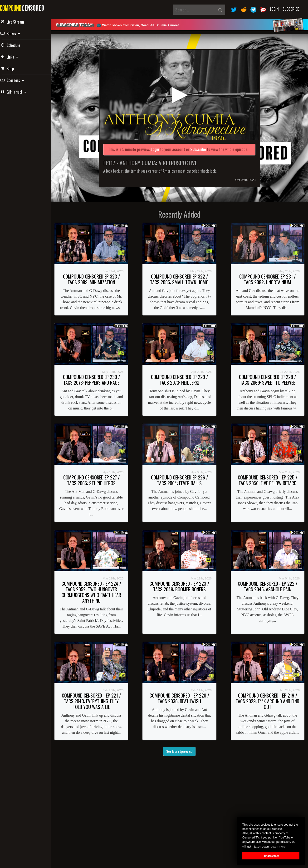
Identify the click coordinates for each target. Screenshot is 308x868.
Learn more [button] (278, 847)
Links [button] (16, 57)
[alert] (183, 25)
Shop (14, 69)
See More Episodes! (183, 771)
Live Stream (19, 22)
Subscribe (291, 9)
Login (274, 9)
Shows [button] (17, 34)
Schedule (17, 45)
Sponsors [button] (19, 80)
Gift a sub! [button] (20, 92)
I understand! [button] (271, 856)
